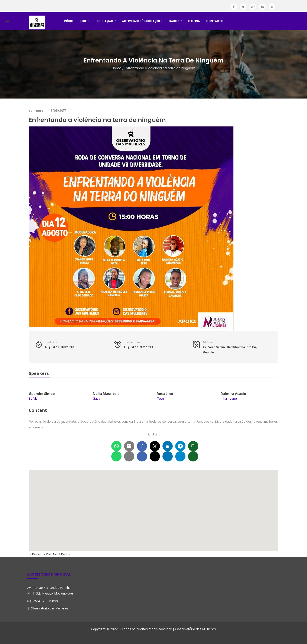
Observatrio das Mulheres (195, 629)
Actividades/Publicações (142, 21)
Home (117, 68)
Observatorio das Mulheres (49, 608)
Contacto (215, 21)
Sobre (84, 21)
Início (69, 21)
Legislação (106, 21)
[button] (153, 507)
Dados (175, 21)
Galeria (194, 21)
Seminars (36, 111)
